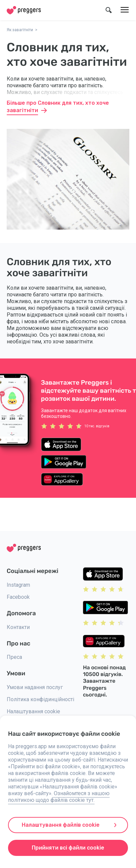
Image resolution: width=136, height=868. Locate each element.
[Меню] (125, 10)
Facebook (18, 597)
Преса (14, 657)
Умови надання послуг (35, 687)
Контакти (18, 627)
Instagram (18, 585)
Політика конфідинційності (40, 699)
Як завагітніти (20, 30)
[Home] (24, 10)
